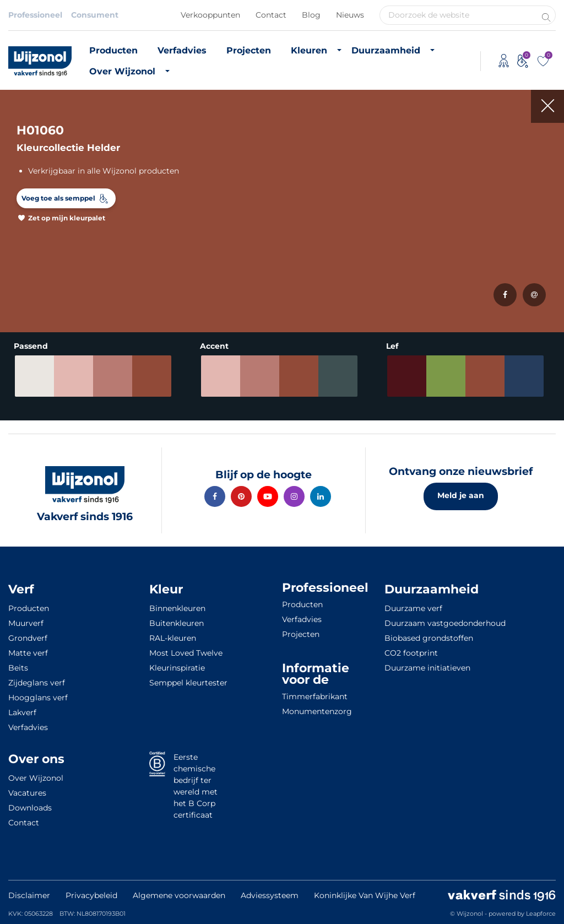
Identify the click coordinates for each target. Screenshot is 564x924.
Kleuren (309, 50)
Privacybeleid (91, 895)
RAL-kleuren (173, 638)
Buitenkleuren (177, 623)
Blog (311, 15)
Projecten (249, 50)
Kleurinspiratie (177, 668)
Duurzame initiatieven (427, 668)
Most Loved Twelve (186, 653)
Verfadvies (182, 50)
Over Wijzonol (122, 71)
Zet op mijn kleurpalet (67, 218)
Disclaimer (29, 895)
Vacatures (27, 793)
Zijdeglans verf (37, 683)
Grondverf (28, 638)
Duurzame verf (413, 608)
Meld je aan (461, 495)
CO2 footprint (411, 653)
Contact (271, 15)
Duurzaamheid (386, 50)
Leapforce (541, 914)
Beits (18, 668)
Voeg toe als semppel (58, 198)
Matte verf (28, 653)
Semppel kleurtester (188, 683)
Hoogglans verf (38, 698)
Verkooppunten (210, 15)
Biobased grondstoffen (429, 638)
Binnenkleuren (177, 608)
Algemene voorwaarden (179, 895)
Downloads (30, 808)
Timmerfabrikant (315, 696)
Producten (113, 50)
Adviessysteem (270, 895)
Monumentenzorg (317, 711)
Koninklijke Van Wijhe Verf (365, 895)
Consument (95, 15)
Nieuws (350, 15)
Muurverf (26, 623)
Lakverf (22, 712)
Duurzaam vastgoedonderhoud (445, 623)
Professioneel (35, 15)
